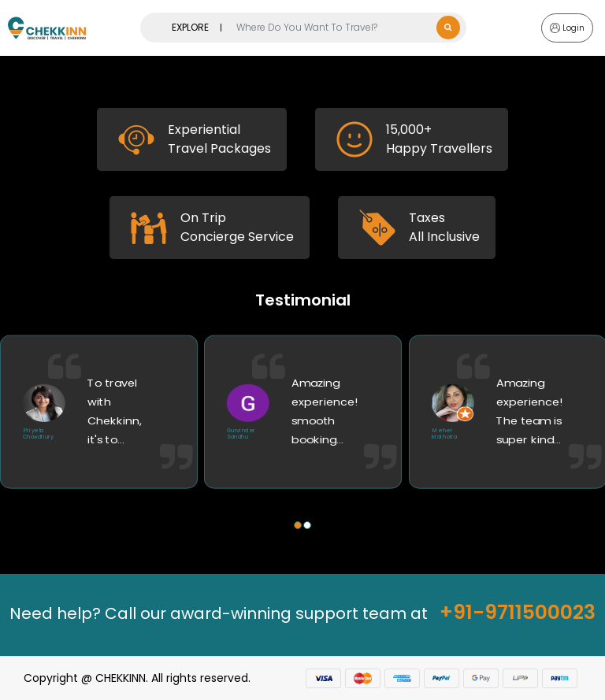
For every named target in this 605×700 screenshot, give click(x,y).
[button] (298, 525)
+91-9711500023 (518, 612)
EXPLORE (190, 27)
